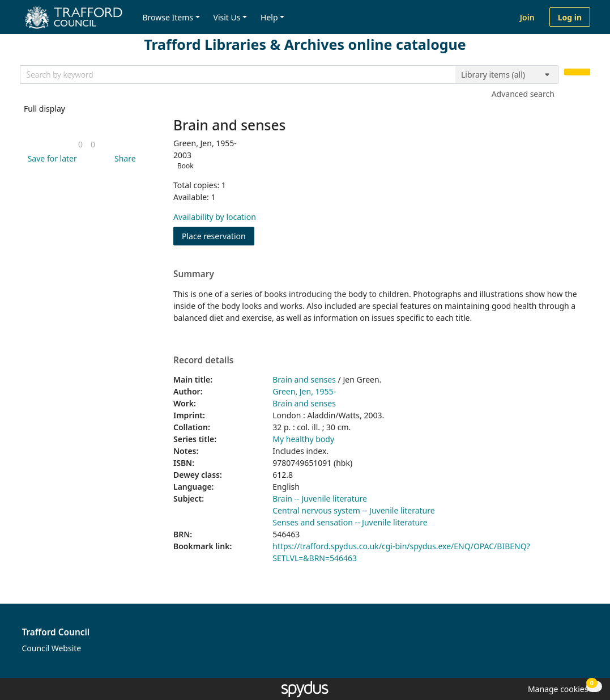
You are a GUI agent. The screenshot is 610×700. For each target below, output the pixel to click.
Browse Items (168, 17)
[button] (50, 158)
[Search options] (507, 75)
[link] (80, 144)
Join (527, 17)
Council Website (52, 648)
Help (269, 17)
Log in (570, 17)
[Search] (577, 72)
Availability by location (215, 217)
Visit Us (227, 17)
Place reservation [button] (218, 236)
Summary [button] (194, 274)
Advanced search (523, 94)
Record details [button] (203, 360)
